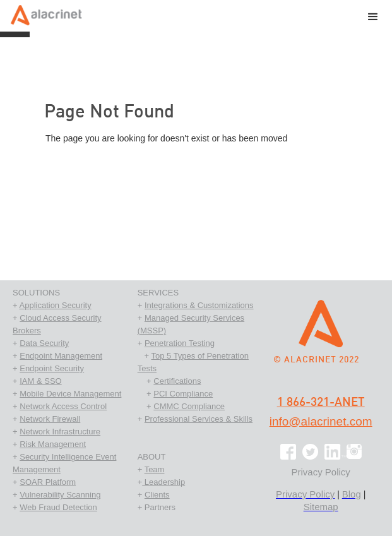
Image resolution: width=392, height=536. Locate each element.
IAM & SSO (40, 381)
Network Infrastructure (60, 432)
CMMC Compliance (189, 406)
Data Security (44, 343)
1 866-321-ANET (321, 402)
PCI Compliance (183, 394)
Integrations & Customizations (199, 305)
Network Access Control (63, 406)
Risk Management (53, 444)
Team (155, 469)
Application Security (56, 305)
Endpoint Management (61, 356)
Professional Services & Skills (199, 419)
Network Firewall (50, 419)
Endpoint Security (52, 368)
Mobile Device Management (70, 394)
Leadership (163, 482)
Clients (157, 495)
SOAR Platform (48, 482)
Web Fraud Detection (58, 507)
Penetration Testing (180, 343)
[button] (373, 18)
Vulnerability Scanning (60, 495)
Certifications (177, 381)
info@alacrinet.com (321, 421)
